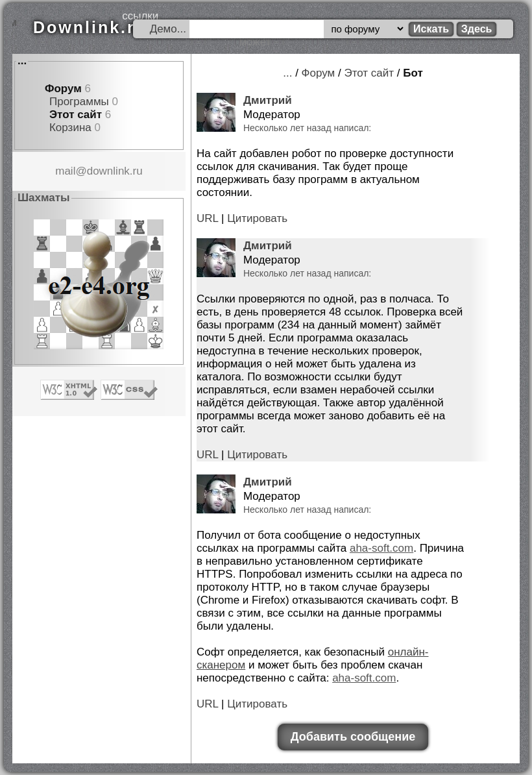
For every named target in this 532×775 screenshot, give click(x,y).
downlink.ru (115, 171)
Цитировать (257, 218)
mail (65, 171)
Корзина (70, 128)
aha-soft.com (381, 548)
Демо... (168, 29)
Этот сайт (76, 115)
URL (207, 218)
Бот (413, 73)
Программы (79, 102)
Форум (63, 89)
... (22, 61)
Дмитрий (268, 100)
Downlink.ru (90, 27)
